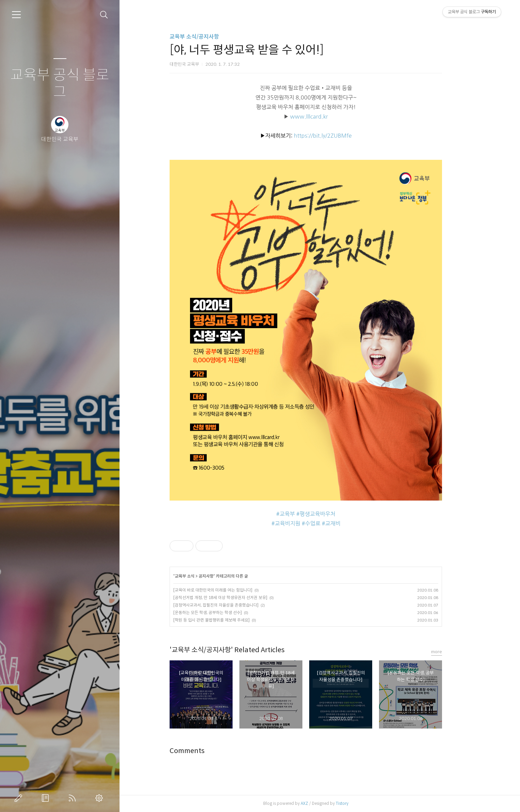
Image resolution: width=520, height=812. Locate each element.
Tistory (356, 803)
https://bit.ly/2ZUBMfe (337, 136)
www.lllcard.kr (323, 117)
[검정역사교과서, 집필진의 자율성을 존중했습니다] (230, 605)
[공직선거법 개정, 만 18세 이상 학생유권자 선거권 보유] (234, 597)
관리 (100, 798)
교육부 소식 (199, 576)
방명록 (47, 798)
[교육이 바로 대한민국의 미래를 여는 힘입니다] (227, 590)
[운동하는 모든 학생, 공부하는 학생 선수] (222, 612)
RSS (74, 798)
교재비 (347, 524)
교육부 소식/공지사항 (208, 37)
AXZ (318, 803)
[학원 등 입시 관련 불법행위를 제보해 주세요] (225, 620)
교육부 (301, 514)
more (451, 652)
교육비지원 (302, 524)
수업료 (327, 524)
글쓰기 (20, 798)
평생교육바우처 (332, 514)
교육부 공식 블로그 (60, 84)
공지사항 (220, 576)
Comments (201, 751)
